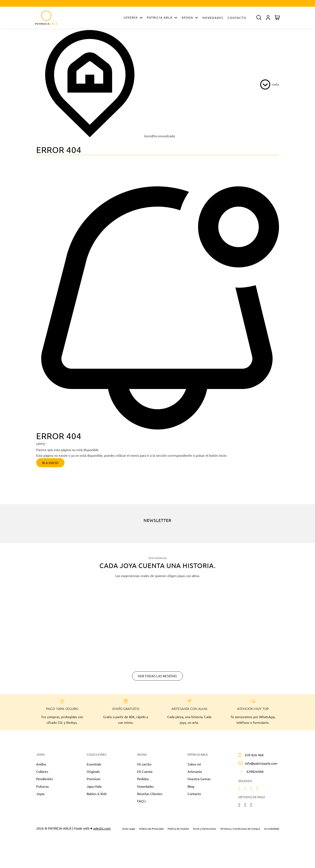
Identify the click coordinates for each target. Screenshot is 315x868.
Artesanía (195, 773)
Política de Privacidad (151, 830)
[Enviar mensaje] (250, 773)
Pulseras (42, 788)
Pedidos (143, 781)
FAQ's (141, 803)
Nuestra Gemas (199, 781)
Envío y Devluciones (205, 830)
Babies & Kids (97, 795)
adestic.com (102, 830)
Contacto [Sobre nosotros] (194, 795)
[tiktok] (251, 791)
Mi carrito (144, 766)
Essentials (94, 766)
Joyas (40, 795)
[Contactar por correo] (257, 765)
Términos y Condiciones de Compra (240, 830)
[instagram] (239, 791)
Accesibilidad (272, 830)
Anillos (41, 766)
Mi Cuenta (145, 773)
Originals (93, 773)
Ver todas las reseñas (158, 677)
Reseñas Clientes (150, 795)
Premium (94, 781)
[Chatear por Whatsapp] (157, 736)
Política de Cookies (178, 830)
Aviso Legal (129, 830)
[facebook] (245, 791)
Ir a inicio (52, 463)
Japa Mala (94, 788)
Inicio (94, 136)
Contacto (237, 18)
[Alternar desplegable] (141, 18)
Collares (42, 773)
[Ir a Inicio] (46, 18)
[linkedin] (257, 791)
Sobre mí (194, 766)
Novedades (213, 18)
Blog (191, 788)
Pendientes (45, 781)
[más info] (270, 84)
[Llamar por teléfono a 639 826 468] (249, 757)
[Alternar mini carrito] (277, 18)
